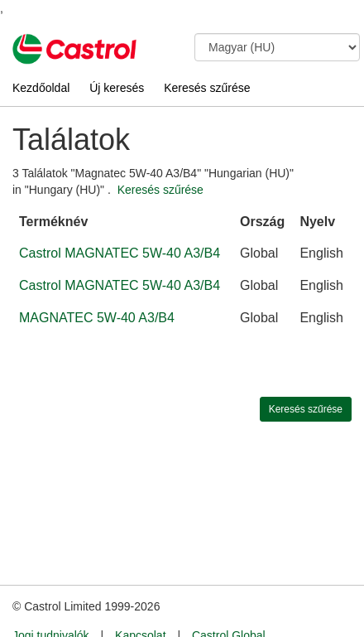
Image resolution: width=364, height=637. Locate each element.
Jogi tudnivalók (51, 605)
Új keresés (117, 88)
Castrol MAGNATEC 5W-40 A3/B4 (120, 253)
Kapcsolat (140, 605)
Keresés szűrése (207, 88)
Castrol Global (229, 605)
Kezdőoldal (41, 88)
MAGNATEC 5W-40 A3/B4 (97, 318)
